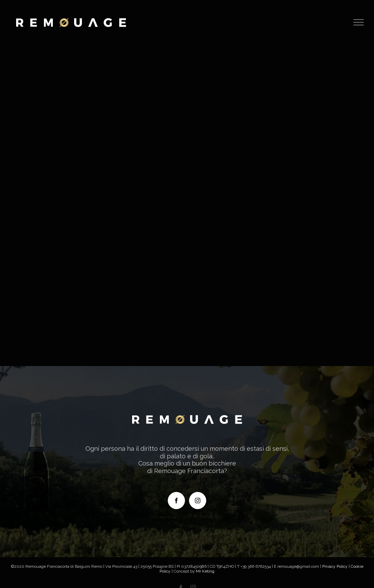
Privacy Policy (335, 566)
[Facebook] (176, 501)
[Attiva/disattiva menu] (359, 22)
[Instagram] (198, 501)
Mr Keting (205, 571)
